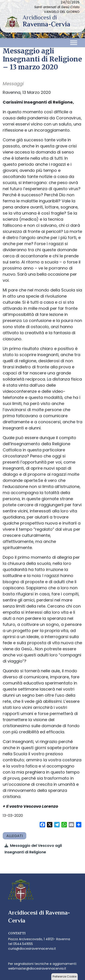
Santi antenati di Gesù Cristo (57, 7)
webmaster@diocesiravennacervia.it (37, 968)
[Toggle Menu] (74, 43)
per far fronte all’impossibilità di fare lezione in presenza (40, 314)
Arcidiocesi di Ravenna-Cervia (46, 24)
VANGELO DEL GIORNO (62, 12)
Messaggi (13, 84)
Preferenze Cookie (64, 976)
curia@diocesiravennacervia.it (32, 949)
